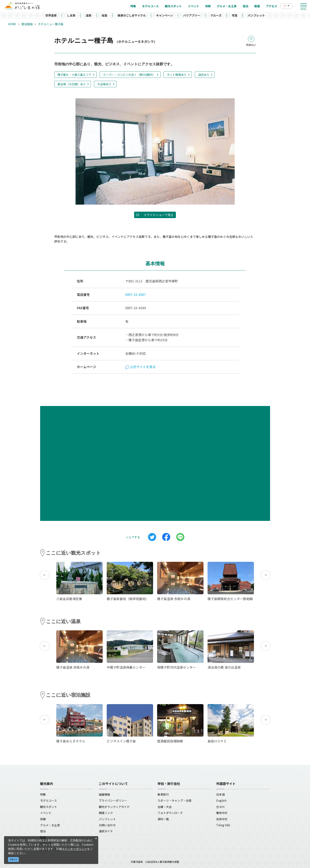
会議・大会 (165, 807)
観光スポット (49, 807)
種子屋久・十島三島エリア (74, 75)
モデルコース (49, 800)
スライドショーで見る (159, 215)
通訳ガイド (106, 831)
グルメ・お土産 (50, 825)
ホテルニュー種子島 (51, 24)
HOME (12, 24)
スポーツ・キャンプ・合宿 (174, 800)
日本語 (220, 794)
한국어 (220, 807)
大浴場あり (104, 84)
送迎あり (204, 75)
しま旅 (71, 15)
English (221, 800)
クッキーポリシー (76, 849)
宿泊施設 (27, 24)
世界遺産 (51, 15)
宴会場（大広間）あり (72, 84)
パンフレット (256, 15)
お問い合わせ (107, 825)
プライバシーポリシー (113, 800)
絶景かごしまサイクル (132, 15)
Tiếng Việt (223, 825)
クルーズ (216, 15)
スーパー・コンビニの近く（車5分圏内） (129, 75)
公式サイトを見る (140, 367)
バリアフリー (192, 15)
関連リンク (106, 813)
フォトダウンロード (170, 813)
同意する (14, 859)
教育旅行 (163, 794)
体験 (43, 819)
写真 (235, 15)
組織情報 (104, 794)
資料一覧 (163, 819)
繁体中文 (222, 813)
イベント (46, 813)
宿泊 (43, 831)
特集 (43, 794)
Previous (45, 575)
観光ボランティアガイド (114, 807)
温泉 (89, 15)
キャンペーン (164, 15)
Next (266, 575)
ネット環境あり (177, 75)
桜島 (104, 15)
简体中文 (222, 819)
